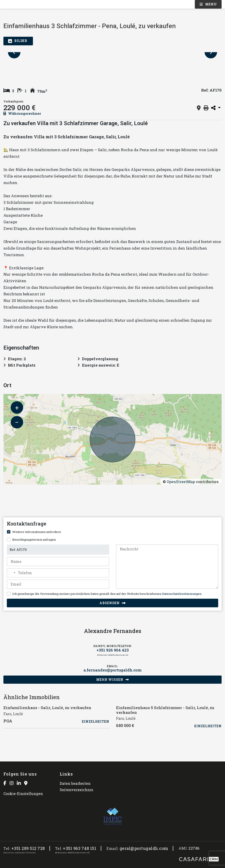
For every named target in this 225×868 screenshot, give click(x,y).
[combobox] (12, 573)
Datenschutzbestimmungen (182, 594)
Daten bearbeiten (75, 783)
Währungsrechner (22, 113)
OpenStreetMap (181, 482)
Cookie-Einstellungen (23, 794)
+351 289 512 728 (28, 848)
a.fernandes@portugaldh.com (112, 670)
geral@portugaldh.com (144, 848)
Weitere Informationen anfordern (37, 532)
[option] (112, 52)
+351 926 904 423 (113, 650)
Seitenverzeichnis (76, 790)
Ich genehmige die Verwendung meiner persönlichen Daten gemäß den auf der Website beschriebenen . (107, 594)
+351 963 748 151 (80, 848)
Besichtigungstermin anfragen (34, 540)
